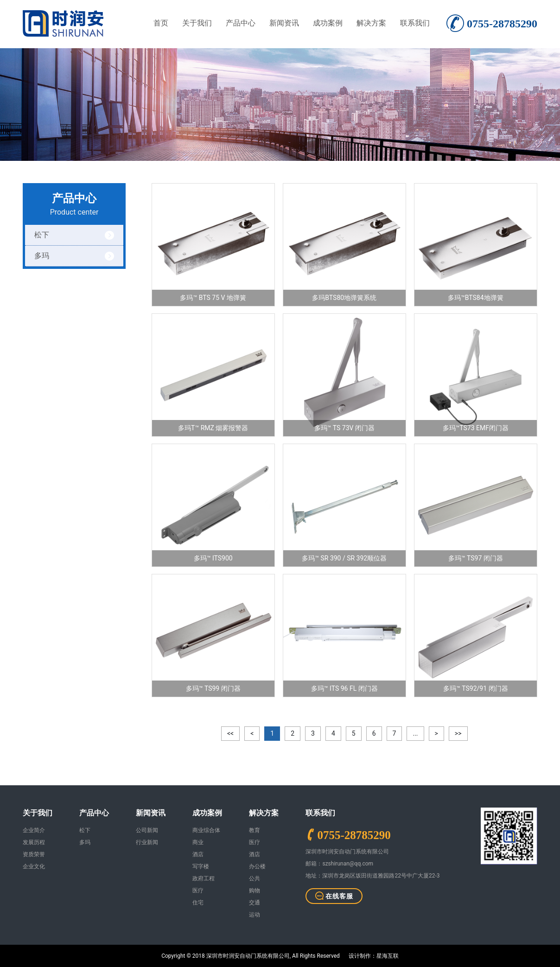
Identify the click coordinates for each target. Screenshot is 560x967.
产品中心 (241, 23)
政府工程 (204, 878)
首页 (161, 23)
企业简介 (34, 830)
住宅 (198, 903)
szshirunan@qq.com (348, 864)
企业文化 (34, 866)
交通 (255, 903)
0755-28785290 (354, 835)
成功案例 (328, 23)
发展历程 (34, 842)
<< (230, 733)
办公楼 (257, 866)
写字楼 (201, 866)
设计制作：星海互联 (374, 956)
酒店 (198, 854)
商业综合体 (206, 830)
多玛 (42, 256)
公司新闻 (147, 830)
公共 (255, 878)
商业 (198, 842)
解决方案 (371, 23)
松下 (42, 235)
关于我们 (197, 23)
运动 (255, 915)
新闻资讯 (284, 23)
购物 (255, 891)
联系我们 (415, 23)
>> (458, 733)
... (415, 733)
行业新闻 (147, 842)
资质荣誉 (34, 854)
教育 (255, 830)
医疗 (198, 891)
